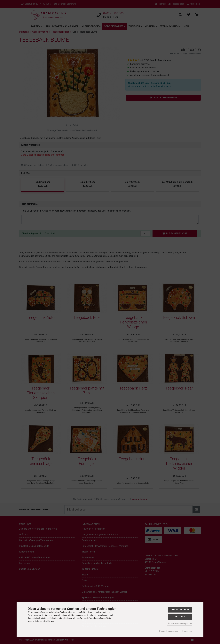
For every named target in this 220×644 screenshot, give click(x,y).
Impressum (187, 631)
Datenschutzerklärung (169, 631)
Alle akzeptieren (180, 610)
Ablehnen (180, 617)
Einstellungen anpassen (180, 623)
